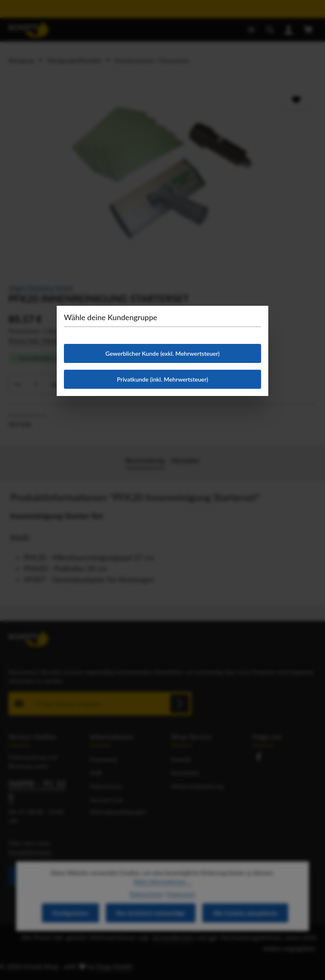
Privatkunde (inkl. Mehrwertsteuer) (162, 379)
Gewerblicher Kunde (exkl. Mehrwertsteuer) (162, 353)
